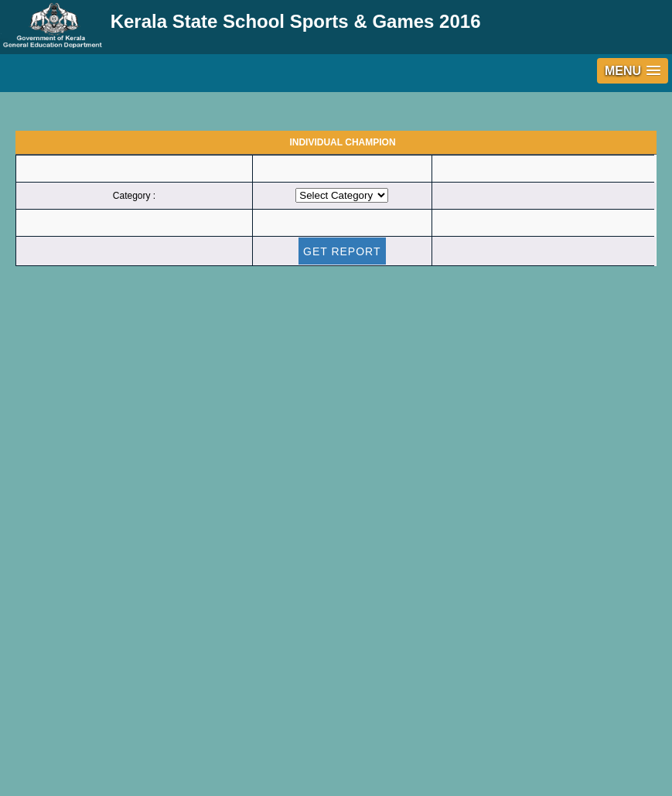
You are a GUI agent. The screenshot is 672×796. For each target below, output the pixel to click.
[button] (633, 71)
